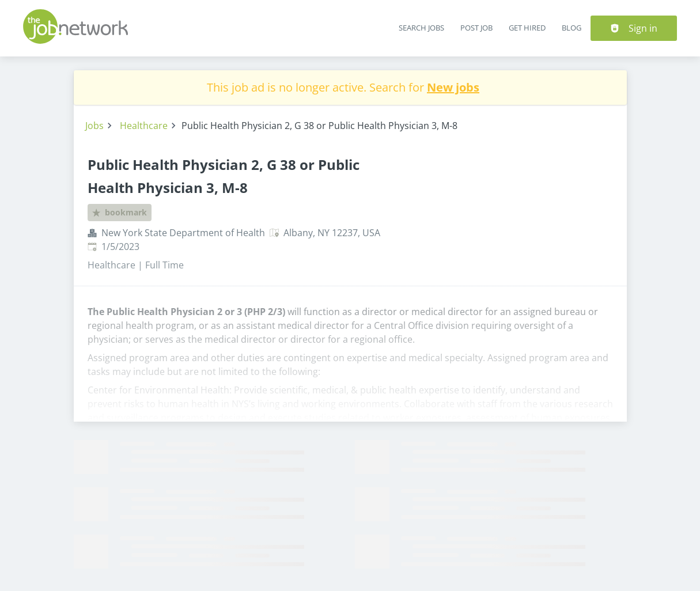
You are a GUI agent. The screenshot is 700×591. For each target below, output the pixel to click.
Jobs (94, 126)
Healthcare (144, 126)
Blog (572, 28)
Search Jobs (421, 28)
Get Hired (527, 28)
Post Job (476, 28)
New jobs (453, 87)
